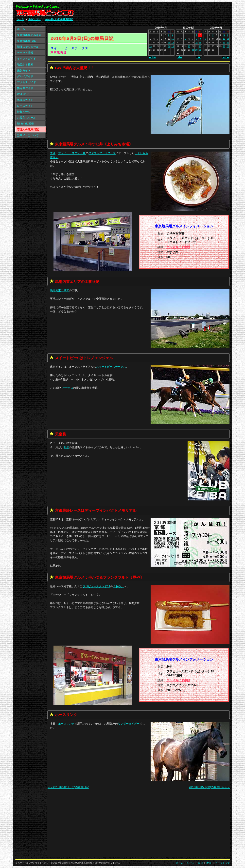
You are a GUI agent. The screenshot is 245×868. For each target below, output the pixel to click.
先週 (53, 153)
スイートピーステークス (70, 48)
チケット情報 (25, 53)
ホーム (20, 19)
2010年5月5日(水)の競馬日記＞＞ (209, 787)
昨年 (66, 447)
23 (200, 46)
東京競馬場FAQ (27, 41)
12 (224, 39)
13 (228, 39)
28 (193, 50)
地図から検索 (25, 64)
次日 (209, 863)
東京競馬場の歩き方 (29, 35)
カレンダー (35, 19)
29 (196, 50)
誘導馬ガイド (25, 100)
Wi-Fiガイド (24, 94)
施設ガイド (24, 70)
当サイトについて (28, 135)
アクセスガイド (26, 82)
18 (173, 43)
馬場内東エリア (60, 290)
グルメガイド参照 (178, 247)
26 (224, 46)
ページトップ (222, 863)
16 (200, 43)
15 (196, 43)
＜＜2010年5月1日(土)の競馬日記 (68, 787)
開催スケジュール (28, 47)
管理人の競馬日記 (28, 129)
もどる (191, 863)
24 (169, 46)
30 (200, 50)
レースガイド (25, 106)
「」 (118, 586)
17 (169, 43)
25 (173, 46)
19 (150, 46)
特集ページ (24, 112)
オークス (68, 388)
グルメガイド (25, 76)
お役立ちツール (26, 118)
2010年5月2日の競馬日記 (59, 19)
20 (189, 46)
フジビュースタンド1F (72, 153)
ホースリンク (66, 724)
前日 (200, 863)
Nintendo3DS (25, 124)
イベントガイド (26, 59)
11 (173, 39)
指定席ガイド (25, 88)
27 (228, 46)
